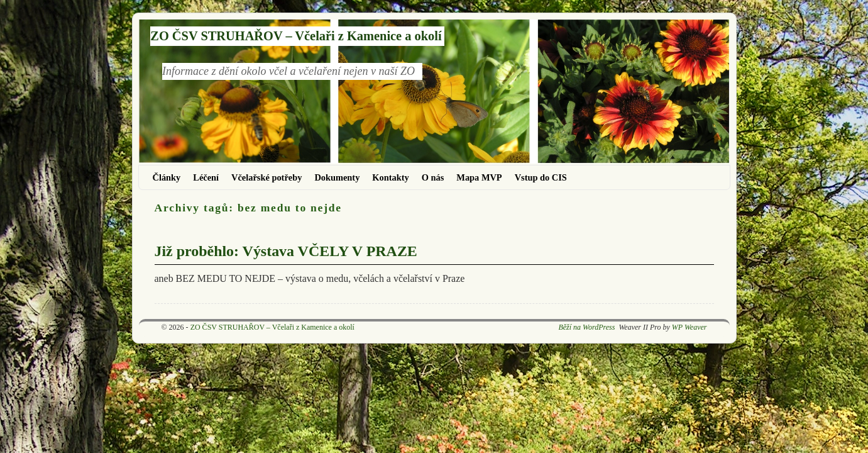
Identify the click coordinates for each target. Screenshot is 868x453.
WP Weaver (689, 327)
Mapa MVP (479, 177)
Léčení (206, 177)
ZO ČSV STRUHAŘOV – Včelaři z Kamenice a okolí (296, 36)
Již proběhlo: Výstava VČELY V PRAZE (286, 251)
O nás (433, 177)
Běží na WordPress (586, 327)
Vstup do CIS (541, 177)
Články (167, 177)
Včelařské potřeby (266, 177)
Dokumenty (337, 177)
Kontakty (390, 177)
